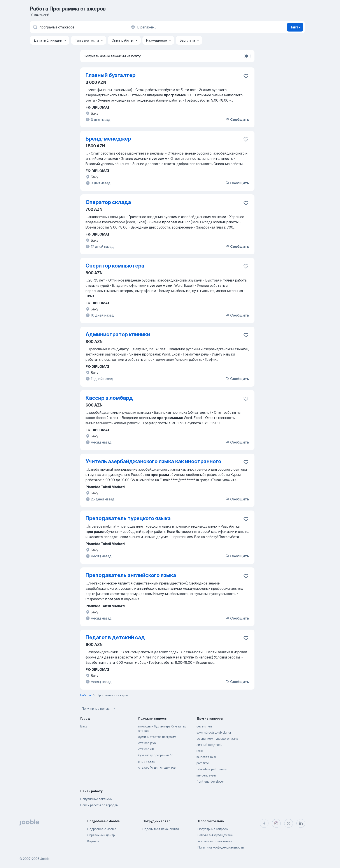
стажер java (147, 743)
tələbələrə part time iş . (212, 769)
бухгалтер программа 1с (156, 755)
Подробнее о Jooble (102, 829)
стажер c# (146, 749)
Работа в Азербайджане (215, 835)
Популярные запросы (213, 829)
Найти (295, 27)
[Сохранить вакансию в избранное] (246, 76)
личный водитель (209, 745)
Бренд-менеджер (108, 139)
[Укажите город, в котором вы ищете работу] (176, 27)
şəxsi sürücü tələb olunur (214, 732)
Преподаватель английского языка (131, 575)
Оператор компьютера (115, 266)
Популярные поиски (99, 709)
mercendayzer (206, 775)
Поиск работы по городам (99, 805)
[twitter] (289, 823)
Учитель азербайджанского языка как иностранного (153, 461)
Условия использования (215, 841)
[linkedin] (301, 823)
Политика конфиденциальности (221, 847)
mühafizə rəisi (206, 757)
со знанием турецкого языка (217, 739)
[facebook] (264, 823)
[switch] (247, 56)
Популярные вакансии (96, 799)
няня (200, 751)
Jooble (45, 859)
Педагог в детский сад (115, 637)
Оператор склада (108, 202)
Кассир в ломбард (109, 398)
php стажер (147, 761)
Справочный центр (101, 835)
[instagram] (276, 823)
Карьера (93, 841)
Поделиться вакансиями (161, 829)
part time (203, 763)
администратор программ (157, 737)
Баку (84, 726)
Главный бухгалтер (110, 75)
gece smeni (204, 726)
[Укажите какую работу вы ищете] (78, 27)
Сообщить (237, 120)
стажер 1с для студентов (157, 767)
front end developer (210, 781)
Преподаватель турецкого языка (128, 518)
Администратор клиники (118, 334)
